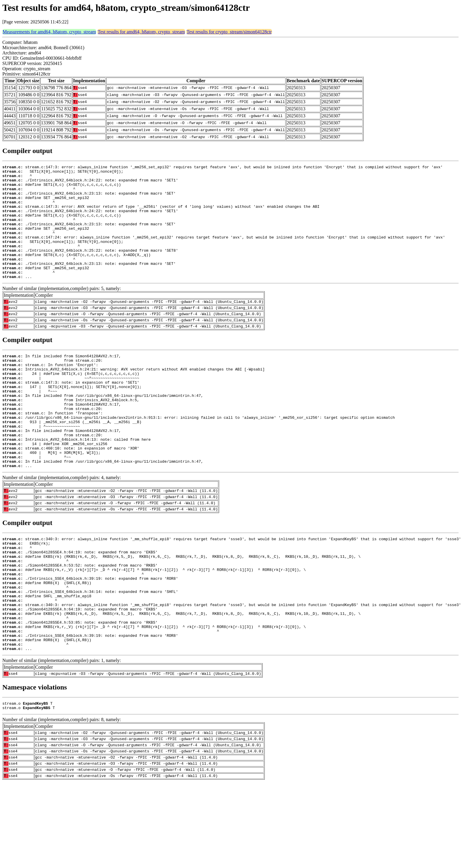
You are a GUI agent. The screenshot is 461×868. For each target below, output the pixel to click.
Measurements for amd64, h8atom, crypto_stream (49, 32)
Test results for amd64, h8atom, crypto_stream (141, 32)
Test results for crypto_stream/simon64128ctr (229, 32)
